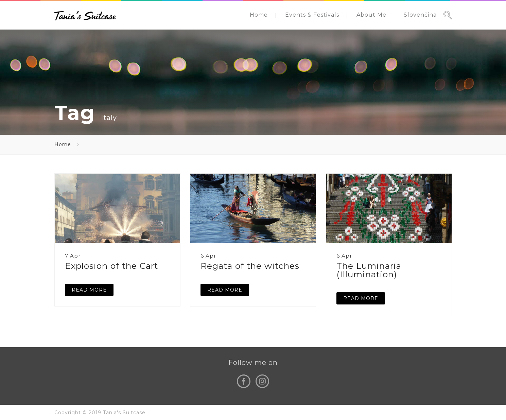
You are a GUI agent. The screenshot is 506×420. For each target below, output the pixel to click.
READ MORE (89, 290)
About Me (371, 15)
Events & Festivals (312, 15)
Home (259, 15)
